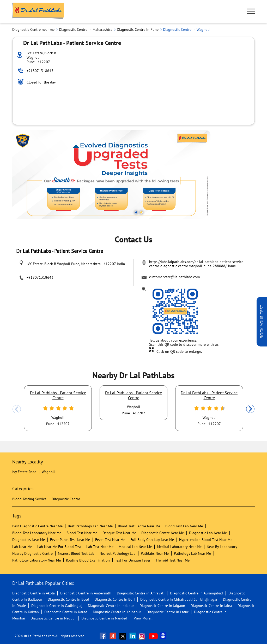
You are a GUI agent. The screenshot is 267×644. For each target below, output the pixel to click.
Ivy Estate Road (24, 472)
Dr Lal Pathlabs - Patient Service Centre (58, 395)
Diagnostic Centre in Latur (168, 612)
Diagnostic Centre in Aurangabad (196, 593)
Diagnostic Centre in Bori (115, 599)
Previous (17, 409)
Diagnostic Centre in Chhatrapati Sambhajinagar (179, 599)
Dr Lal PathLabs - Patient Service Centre (133, 395)
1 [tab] (136, 212)
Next (250, 409)
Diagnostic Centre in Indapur (111, 606)
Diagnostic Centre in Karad (66, 612)
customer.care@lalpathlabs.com (174, 277)
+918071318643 (40, 71)
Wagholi (48, 472)
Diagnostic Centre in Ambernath (86, 593)
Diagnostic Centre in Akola (34, 593)
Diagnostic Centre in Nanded (104, 618)
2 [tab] (141, 212)
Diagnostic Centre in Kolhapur (117, 612)
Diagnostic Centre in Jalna (211, 606)
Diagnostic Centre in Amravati (141, 593)
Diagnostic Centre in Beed (68, 599)
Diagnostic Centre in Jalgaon (162, 606)
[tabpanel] (133, 175)
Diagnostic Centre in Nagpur (53, 618)
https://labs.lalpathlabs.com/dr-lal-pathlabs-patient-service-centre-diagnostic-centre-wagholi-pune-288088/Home (197, 264)
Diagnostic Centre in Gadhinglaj (57, 606)
